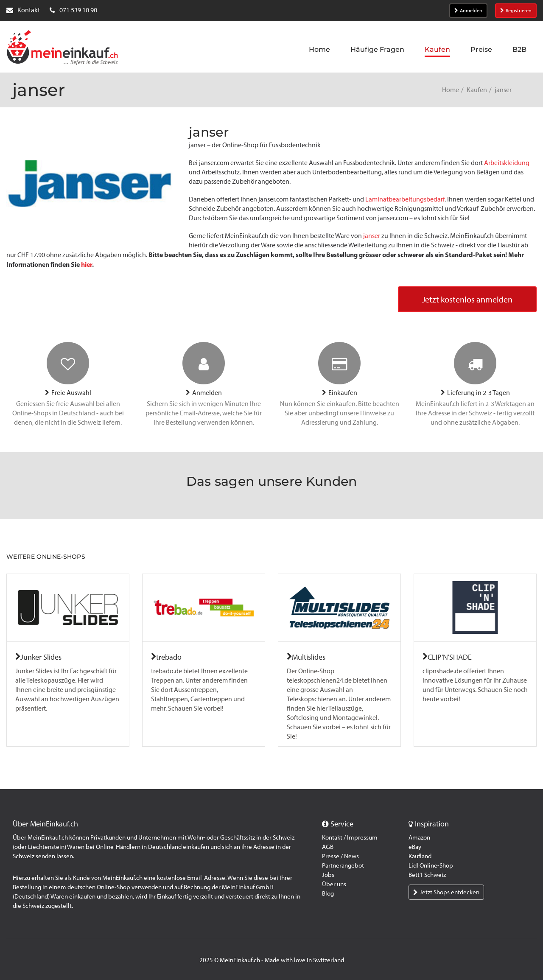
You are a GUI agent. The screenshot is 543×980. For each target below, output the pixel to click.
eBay (415, 847)
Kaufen (477, 90)
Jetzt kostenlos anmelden (467, 300)
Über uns (334, 884)
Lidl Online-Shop (431, 865)
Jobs (328, 875)
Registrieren (516, 11)
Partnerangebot (343, 865)
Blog (328, 893)
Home (451, 90)
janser (372, 236)
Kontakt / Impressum (350, 837)
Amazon (419, 837)
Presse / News (340, 856)
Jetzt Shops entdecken (446, 892)
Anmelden (468, 11)
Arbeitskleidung (507, 163)
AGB (328, 847)
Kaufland (420, 856)
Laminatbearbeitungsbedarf (405, 199)
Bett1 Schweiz (427, 875)
